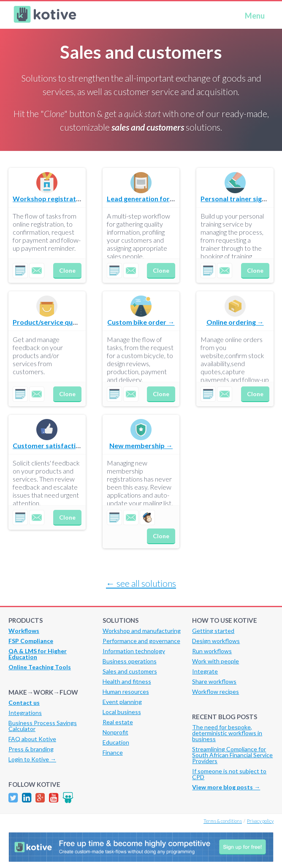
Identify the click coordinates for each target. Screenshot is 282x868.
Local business (122, 712)
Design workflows (216, 641)
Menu (255, 16)
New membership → (141, 445)
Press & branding (31, 749)
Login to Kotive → (32, 759)
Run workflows (212, 651)
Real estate (118, 722)
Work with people (216, 661)
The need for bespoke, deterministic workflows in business (227, 733)
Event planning (122, 702)
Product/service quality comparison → (73, 322)
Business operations (130, 661)
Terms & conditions (223, 821)
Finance (113, 752)
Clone (67, 270)
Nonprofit (115, 732)
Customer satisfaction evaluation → (69, 445)
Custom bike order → (141, 322)
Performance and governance (141, 641)
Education (116, 742)
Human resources (126, 691)
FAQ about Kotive (32, 739)
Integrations (25, 713)
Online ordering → (235, 322)
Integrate (205, 671)
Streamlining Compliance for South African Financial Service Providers (232, 755)
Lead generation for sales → (151, 199)
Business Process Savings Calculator (43, 726)
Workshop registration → (53, 199)
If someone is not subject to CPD (229, 774)
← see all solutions (141, 583)
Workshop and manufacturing (142, 631)
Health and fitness (127, 681)
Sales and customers (130, 671)
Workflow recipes (216, 691)
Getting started (213, 631)
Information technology (134, 651)
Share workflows (214, 681)
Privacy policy (260, 821)
